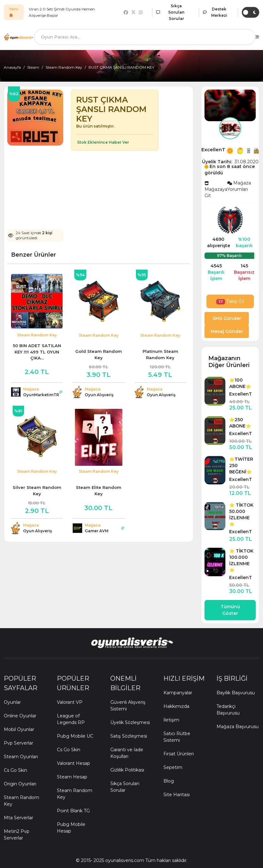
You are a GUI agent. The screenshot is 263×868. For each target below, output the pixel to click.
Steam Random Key (64, 67)
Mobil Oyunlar (19, 729)
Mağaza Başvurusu (238, 727)
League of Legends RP (71, 719)
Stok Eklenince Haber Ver (103, 142)
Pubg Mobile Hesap (71, 828)
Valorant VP (70, 702)
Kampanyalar (178, 693)
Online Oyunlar (20, 716)
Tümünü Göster (230, 610)
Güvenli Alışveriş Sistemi (128, 706)
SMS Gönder (227, 318)
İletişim (171, 720)
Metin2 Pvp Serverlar (17, 835)
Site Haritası (177, 795)
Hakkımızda (176, 706)
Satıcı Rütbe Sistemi (177, 737)
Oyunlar (12, 702)
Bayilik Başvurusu (236, 693)
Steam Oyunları (21, 757)
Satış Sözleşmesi (129, 736)
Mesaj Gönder (227, 331)
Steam (33, 67)
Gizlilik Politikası (127, 770)
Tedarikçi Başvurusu (228, 710)
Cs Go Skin (15, 770)
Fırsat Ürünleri (179, 754)
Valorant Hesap (73, 763)
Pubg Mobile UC (75, 736)
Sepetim (173, 767)
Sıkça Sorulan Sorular (125, 787)
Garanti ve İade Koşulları (127, 753)
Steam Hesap (72, 777)
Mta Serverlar (18, 818)
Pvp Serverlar (18, 743)
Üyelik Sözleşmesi (130, 722)
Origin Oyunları (20, 784)
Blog (169, 781)
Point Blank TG (73, 811)
